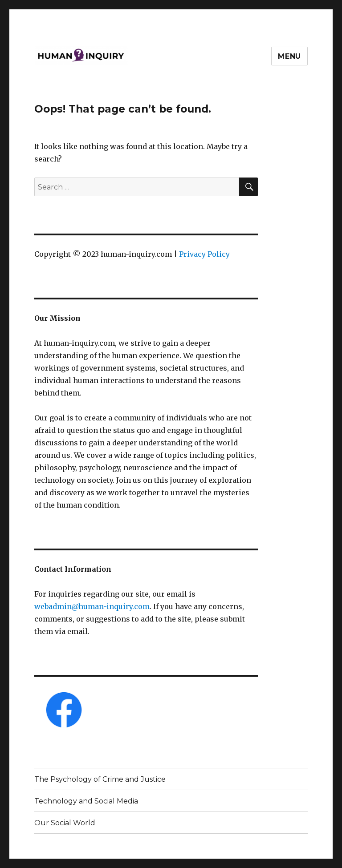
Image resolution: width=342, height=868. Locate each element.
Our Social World (65, 823)
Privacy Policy (204, 254)
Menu (289, 56)
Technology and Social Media (86, 801)
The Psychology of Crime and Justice (100, 779)
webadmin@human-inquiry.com (92, 606)
